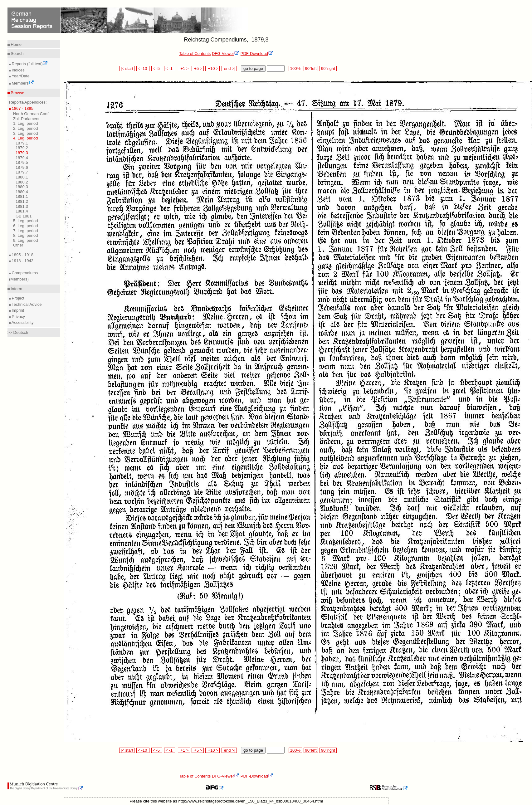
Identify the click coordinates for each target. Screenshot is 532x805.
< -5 (157, 68)
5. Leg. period (26, 221)
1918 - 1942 (22, 261)
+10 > (212, 68)
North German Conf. (31, 114)
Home (16, 44)
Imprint (17, 310)
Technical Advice (26, 304)
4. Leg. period (26, 138)
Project (17, 298)
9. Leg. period (26, 240)
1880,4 (22, 192)
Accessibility (22, 322)
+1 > (184, 68)
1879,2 (22, 148)
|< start (127, 68)
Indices (18, 70)
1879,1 (22, 143)
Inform (16, 289)
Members (22, 83)
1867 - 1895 (22, 108)
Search (17, 54)
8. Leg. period (26, 235)
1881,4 (22, 211)
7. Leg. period (26, 231)
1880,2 (22, 182)
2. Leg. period (26, 128)
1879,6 (22, 167)
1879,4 (22, 158)
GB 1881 (24, 216)
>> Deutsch (18, 332)
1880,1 (22, 177)
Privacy (18, 317)
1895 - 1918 (22, 255)
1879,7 (22, 172)
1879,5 (22, 162)
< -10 (143, 68)
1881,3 (22, 206)
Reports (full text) (29, 64)
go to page (253, 68)
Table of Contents (195, 54)
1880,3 (22, 187)
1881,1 (22, 196)
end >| (229, 68)
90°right (328, 68)
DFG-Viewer (226, 54)
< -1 (170, 68)
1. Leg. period (26, 123)
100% (295, 68)
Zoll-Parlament (26, 119)
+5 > (198, 68)
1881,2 (22, 201)
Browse (17, 93)
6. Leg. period (26, 226)
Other (18, 245)
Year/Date (20, 76)
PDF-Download (257, 54)
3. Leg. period (26, 133)
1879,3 (22, 153)
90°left (311, 68)
